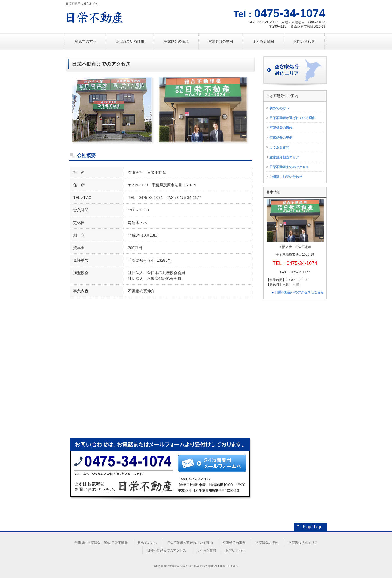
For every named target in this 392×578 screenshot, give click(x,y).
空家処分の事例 (281, 138)
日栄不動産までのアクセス (289, 167)
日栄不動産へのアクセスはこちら (299, 292)
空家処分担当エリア (284, 157)
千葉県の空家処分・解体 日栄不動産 (101, 543)
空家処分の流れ (281, 128)
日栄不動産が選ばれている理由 (292, 118)
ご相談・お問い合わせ (286, 177)
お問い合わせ (235, 550)
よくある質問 (279, 147)
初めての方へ (279, 108)
